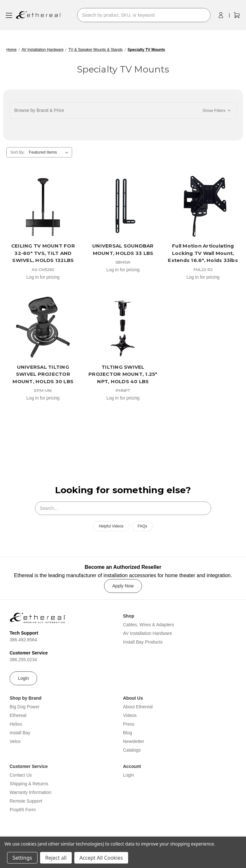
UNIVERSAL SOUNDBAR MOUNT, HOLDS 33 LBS (123, 249)
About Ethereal (138, 707)
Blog (127, 733)
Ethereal (18, 715)
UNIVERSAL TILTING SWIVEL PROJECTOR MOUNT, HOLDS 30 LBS (43, 374)
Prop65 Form (23, 810)
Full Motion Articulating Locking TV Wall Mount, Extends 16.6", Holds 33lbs (203, 253)
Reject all (56, 858)
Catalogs (132, 750)
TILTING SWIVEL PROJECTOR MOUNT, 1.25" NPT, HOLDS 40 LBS (123, 374)
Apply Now (123, 586)
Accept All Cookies (101, 858)
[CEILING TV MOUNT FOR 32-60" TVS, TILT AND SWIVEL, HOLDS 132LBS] (43, 206)
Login (23, 678)
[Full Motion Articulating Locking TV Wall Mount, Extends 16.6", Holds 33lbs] (203, 206)
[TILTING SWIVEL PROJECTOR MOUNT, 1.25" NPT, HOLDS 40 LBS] (123, 327)
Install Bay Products (143, 642)
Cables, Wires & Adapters (149, 625)
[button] (123, 110)
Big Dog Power (25, 707)
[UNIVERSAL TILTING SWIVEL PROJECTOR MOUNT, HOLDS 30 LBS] (43, 327)
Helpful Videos (111, 526)
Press (129, 724)
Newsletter (134, 741)
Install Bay (20, 733)
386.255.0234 (23, 660)
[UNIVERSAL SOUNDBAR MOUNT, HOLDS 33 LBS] (123, 206)
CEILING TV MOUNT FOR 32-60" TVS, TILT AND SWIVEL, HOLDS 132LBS (43, 253)
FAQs (143, 526)
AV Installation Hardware (148, 633)
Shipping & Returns (29, 784)
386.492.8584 (23, 640)
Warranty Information (30, 792)
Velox (15, 741)
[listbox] (50, 152)
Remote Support (26, 801)
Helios (16, 724)
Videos (130, 715)
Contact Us (21, 775)
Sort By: (18, 152)
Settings (22, 858)
